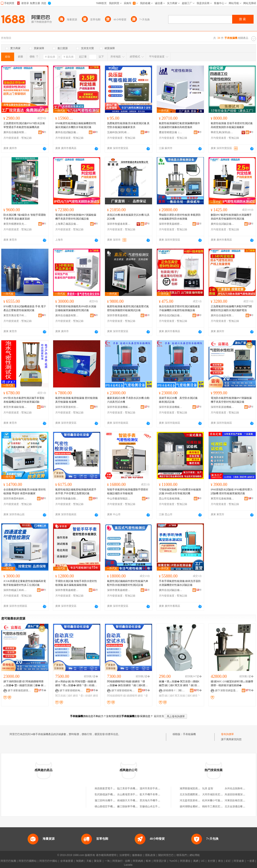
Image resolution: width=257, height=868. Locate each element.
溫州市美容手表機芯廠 (152, 788)
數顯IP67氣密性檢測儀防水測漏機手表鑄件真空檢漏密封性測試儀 (231, 217)
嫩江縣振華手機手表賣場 (131, 806)
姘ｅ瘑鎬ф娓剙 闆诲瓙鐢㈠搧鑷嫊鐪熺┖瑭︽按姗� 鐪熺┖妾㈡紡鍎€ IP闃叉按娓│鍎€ (76, 684)
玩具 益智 (208, 788)
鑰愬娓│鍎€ (167, 696)
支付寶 (211, 861)
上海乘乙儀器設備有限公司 (67, 224)
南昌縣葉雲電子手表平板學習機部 (114, 788)
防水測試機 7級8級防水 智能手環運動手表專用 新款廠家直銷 (25, 217)
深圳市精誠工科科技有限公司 (15, 590)
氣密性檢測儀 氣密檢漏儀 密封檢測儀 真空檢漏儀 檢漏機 (76, 400)
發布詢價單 (227, 734)
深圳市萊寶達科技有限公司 (67, 407)
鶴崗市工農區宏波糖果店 (216, 806)
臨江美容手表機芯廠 (129, 788)
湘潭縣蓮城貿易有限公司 (194, 788)
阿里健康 (239, 861)
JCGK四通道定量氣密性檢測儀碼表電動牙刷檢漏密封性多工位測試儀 (25, 583)
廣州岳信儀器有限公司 (15, 132)
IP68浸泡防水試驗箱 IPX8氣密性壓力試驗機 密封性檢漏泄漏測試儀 (232, 491)
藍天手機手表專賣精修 (152, 794)
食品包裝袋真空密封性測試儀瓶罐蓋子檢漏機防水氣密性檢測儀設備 (179, 308)
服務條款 (137, 855)
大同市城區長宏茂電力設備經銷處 (221, 794)
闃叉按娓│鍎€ (64, 696)
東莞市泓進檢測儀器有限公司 (223, 499)
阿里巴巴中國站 (48, 861)
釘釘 (228, 861)
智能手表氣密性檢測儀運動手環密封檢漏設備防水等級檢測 (128, 491)
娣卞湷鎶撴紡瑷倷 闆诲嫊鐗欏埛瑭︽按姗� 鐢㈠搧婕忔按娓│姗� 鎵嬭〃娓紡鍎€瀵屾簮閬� (25, 684)
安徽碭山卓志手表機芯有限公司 (158, 806)
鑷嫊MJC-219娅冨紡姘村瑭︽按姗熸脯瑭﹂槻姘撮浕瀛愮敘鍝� (232, 683)
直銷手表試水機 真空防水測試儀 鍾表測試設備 (179, 400)
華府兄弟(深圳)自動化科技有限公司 (223, 132)
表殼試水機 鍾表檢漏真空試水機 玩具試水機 (128, 217)
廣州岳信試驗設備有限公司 (67, 132)
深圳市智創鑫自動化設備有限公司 (67, 499)
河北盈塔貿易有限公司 (193, 800)
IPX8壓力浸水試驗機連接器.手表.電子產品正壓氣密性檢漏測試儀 (25, 308)
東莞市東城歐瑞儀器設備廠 (15, 407)
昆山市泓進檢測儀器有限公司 (171, 499)
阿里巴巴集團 (8, 861)
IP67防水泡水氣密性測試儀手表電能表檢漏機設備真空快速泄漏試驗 (24, 400)
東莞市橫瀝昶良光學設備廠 (15, 224)
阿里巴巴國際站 (28, 861)
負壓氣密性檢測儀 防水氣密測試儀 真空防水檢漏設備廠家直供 (128, 125)
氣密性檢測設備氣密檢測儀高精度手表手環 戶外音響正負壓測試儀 (76, 491)
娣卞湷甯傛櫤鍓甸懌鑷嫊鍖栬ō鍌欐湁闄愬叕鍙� (71, 690)
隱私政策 (150, 855)
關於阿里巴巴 (166, 855)
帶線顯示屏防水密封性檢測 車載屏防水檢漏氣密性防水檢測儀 (180, 217)
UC (203, 861)
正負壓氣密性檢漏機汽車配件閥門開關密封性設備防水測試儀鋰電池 (231, 308)
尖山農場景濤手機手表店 (131, 794)
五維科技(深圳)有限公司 (119, 132)
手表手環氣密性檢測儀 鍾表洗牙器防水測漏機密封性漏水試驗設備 (180, 583)
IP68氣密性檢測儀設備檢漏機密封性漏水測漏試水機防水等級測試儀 (76, 125)
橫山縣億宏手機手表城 (108, 806)
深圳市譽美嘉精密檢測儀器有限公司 (171, 224)
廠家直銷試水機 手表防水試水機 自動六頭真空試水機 (128, 400)
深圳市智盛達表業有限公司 (119, 224)
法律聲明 (124, 855)
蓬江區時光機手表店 (106, 800)
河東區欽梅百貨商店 (236, 800)
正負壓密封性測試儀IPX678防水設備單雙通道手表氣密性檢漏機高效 (24, 125)
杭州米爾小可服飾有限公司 (218, 800)
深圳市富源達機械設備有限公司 (119, 407)
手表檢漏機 (189, 734)
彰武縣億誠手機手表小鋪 (109, 794)
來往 (221, 861)
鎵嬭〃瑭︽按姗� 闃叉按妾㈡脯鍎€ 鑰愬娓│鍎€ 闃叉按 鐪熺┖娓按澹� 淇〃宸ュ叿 (179, 684)
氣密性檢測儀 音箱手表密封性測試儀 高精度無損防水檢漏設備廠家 (232, 125)
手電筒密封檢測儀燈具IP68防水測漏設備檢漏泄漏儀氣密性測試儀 (76, 308)
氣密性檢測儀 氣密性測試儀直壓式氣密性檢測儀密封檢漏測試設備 (128, 308)
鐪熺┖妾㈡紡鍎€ (83, 696)
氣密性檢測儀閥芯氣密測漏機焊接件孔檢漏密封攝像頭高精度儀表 (179, 125)
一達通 (251, 861)
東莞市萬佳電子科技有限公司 (15, 315)
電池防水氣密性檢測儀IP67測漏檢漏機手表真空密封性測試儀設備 (76, 217)
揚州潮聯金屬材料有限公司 (195, 806)
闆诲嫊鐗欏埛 (115, 696)
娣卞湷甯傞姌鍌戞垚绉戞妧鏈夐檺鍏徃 (227, 690)
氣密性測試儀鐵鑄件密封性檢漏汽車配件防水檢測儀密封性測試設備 (128, 583)
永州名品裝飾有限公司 (238, 788)
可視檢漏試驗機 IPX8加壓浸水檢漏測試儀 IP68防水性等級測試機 (180, 491)
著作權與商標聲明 (106, 855)
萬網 (196, 861)
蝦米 (148, 861)
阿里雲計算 (160, 861)
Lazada (128, 865)
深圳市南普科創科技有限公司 (15, 499)
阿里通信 (185, 861)
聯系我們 (182, 855)
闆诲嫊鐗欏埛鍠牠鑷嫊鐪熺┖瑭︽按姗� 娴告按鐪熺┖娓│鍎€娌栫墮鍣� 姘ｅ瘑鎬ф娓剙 (127, 684)
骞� (42, 690)
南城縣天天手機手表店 (130, 800)
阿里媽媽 (138, 861)
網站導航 (195, 855)
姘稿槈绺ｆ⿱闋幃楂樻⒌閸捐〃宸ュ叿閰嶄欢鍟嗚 (175, 690)
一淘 (107, 861)
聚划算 (98, 861)
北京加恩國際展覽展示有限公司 (198, 794)
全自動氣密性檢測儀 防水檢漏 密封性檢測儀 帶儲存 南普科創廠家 (25, 491)
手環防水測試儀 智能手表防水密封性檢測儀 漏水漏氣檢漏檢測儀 (76, 583)
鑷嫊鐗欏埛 (130, 696)
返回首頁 (159, 716)
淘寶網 (80, 861)
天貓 (89, 861)
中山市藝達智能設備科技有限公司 (119, 499)
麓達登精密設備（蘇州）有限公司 (171, 132)
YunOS (173, 861)
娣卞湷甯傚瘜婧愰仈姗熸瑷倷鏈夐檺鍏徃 (19, 690)
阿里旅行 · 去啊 (121, 861)
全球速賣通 (67, 861)
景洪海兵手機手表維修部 (154, 800)
